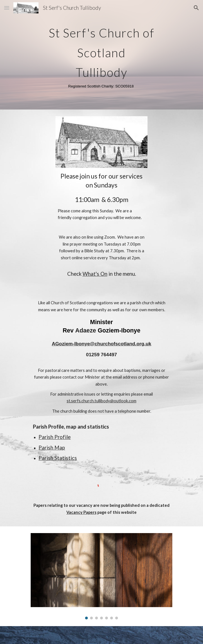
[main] (101, 55)
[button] (7, 8)
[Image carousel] (101, 576)
